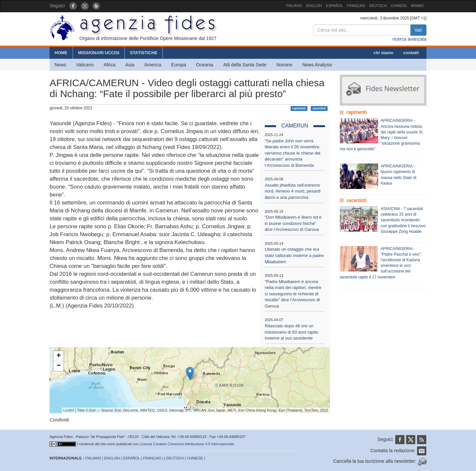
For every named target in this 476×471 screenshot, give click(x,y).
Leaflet (69, 410)
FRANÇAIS (356, 6)
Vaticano (85, 65)
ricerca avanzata (409, 39)
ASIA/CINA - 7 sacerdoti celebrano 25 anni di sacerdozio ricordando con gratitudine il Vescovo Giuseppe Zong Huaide (403, 220)
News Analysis (317, 65)
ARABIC (418, 6)
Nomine (284, 65)
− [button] (59, 366)
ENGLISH (314, 6)
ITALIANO (294, 6)
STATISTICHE (144, 53)
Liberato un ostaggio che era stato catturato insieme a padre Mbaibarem (294, 255)
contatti (411, 53)
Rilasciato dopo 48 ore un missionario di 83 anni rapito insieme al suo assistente (292, 332)
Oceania (205, 65)
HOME (61, 53)
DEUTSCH (378, 6)
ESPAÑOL (334, 6)
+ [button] (59, 356)
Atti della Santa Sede (245, 65)
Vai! (418, 30)
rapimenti (299, 108)
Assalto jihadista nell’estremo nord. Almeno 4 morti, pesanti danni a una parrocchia (293, 191)
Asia (130, 65)
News (60, 65)
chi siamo (383, 53)
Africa (109, 65)
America (153, 65)
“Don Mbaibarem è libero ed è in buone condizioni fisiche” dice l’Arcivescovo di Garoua (293, 223)
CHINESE (399, 6)
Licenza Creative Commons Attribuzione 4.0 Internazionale (187, 444)
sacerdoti (319, 108)
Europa (179, 65)
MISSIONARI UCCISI (99, 53)
